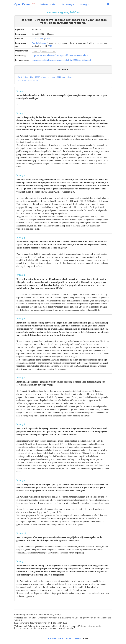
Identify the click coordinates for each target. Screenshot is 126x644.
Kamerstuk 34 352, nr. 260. (29, 80)
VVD (47, 39)
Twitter (69, 639)
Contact (77, 639)
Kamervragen (68, 4)
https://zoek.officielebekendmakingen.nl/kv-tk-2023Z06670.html (60, 55)
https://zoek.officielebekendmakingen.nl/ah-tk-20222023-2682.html (61, 60)
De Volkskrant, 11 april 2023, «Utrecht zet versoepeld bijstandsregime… (46, 77)
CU (50, 46)
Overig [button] (84, 4)
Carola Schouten (39, 43)
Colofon (52, 639)
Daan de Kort (38, 39)
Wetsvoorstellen (48, 4)
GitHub (60, 639)
